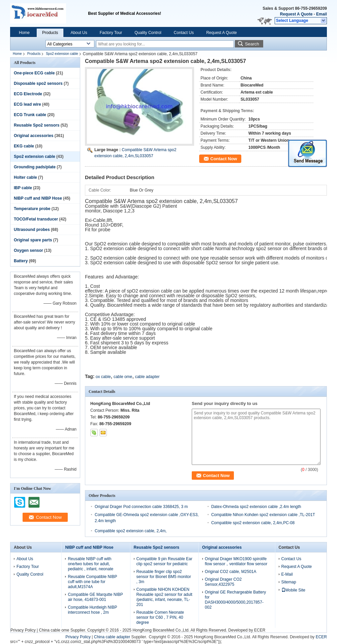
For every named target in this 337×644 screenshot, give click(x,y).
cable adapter (147, 377)
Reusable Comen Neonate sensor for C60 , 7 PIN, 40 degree (160, 617)
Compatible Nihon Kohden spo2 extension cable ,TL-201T (263, 515)
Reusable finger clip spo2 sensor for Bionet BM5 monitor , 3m (164, 577)
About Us (79, 33)
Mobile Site (293, 590)
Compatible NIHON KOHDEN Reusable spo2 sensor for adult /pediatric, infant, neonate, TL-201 (164, 597)
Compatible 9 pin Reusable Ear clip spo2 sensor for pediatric (164, 561)
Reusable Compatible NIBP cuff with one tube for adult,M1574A (92, 582)
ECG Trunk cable (30, 115)
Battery (21, 261)
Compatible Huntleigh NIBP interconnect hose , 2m (92, 610)
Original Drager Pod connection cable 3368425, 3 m (141, 507)
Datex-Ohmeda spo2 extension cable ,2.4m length (256, 507)
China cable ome (54, 630)
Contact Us (184, 33)
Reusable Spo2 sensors (37, 125)
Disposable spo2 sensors (38, 83)
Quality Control (148, 33)
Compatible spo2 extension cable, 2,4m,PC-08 (253, 523)
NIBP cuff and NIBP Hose (38, 198)
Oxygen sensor (28, 250)
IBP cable (23, 188)
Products (50, 33)
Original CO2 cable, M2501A (231, 572)
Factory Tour (111, 33)
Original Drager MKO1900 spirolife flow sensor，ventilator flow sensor (236, 561)
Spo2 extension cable (62, 54)
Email (321, 14)
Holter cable (25, 177)
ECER (260, 630)
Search (252, 44)
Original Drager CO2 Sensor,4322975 (223, 582)
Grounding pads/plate (35, 167)
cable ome (123, 377)
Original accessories (34, 136)
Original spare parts (33, 240)
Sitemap (289, 582)
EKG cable (24, 146)
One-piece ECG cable (34, 73)
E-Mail (287, 574)
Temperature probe (32, 209)
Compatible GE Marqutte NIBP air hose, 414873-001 (95, 597)
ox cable (103, 377)
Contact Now (224, 159)
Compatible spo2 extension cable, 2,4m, (131, 531)
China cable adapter (112, 637)
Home (24, 33)
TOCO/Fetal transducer (36, 219)
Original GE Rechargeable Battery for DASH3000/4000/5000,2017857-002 (235, 600)
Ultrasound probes (32, 230)
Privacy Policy (23, 630)
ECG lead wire (27, 104)
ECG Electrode (28, 94)
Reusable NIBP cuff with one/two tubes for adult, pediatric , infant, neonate (90, 564)
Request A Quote (296, 14)
